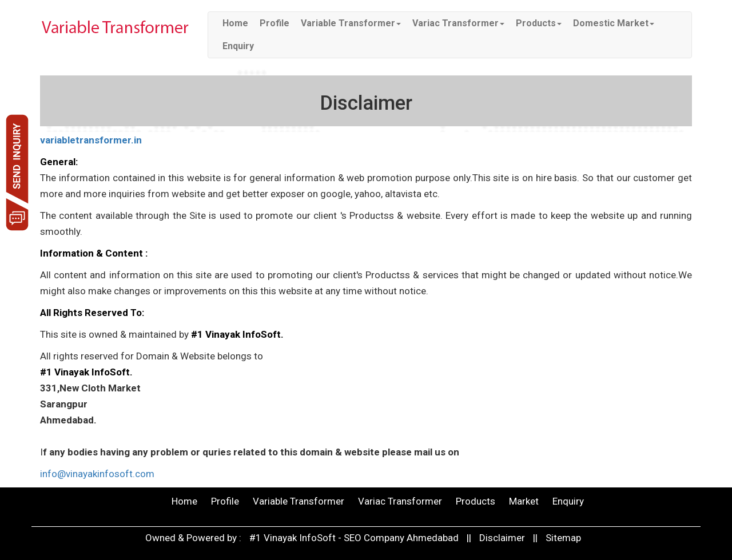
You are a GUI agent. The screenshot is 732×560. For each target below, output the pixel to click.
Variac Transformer (400, 501)
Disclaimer (502, 538)
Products (476, 501)
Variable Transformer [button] (351, 23)
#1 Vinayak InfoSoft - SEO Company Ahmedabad (355, 538)
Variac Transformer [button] (458, 23)
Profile (274, 23)
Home (235, 23)
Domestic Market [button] (614, 23)
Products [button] (539, 23)
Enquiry (238, 46)
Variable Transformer (299, 501)
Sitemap (563, 538)
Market (524, 501)
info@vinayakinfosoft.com (97, 474)
